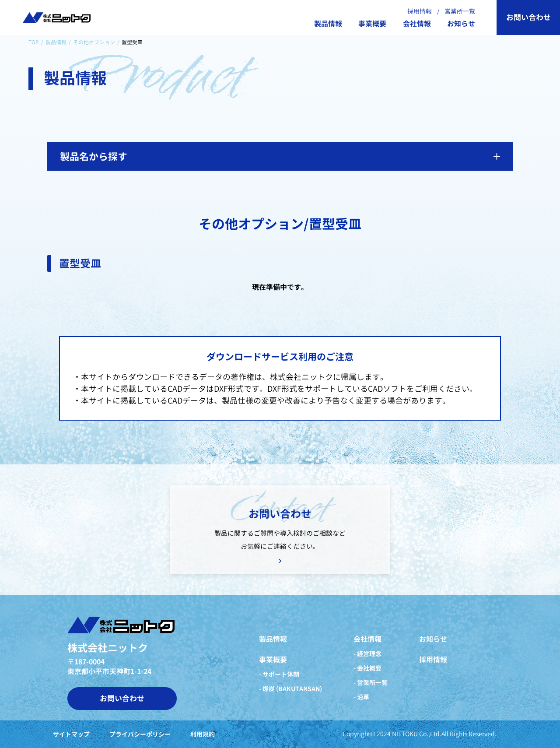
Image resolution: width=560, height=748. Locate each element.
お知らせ (461, 24)
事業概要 (372, 24)
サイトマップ (71, 734)
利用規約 (203, 734)
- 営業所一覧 (371, 683)
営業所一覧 (460, 11)
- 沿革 (361, 697)
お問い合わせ (528, 17)
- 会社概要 (367, 668)
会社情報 (417, 24)
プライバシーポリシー (140, 734)
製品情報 (328, 24)
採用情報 (420, 11)
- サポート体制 (279, 674)
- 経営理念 (367, 654)
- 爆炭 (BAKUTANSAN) (290, 689)
